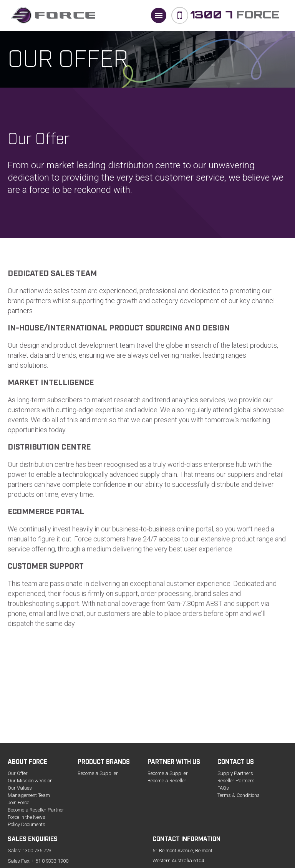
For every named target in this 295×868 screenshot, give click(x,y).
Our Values (20, 788)
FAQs (223, 788)
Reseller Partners (236, 781)
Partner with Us (174, 763)
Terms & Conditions (239, 795)
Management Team (29, 795)
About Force (27, 763)
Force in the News (27, 817)
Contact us (236, 763)
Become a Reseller (167, 781)
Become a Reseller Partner (36, 810)
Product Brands (104, 763)
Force (235, 14)
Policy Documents (27, 824)
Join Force (18, 802)
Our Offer (18, 773)
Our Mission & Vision (30, 781)
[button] (159, 15)
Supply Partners (235, 773)
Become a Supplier (98, 773)
